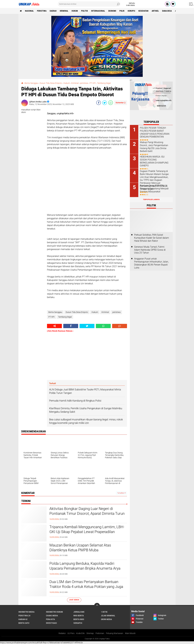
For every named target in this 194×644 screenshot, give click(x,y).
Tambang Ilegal (104, 83)
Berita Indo (79, 619)
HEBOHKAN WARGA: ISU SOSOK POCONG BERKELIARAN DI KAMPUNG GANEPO (154, 161)
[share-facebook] (99, 103)
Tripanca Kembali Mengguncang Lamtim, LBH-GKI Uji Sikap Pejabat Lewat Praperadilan (87, 529)
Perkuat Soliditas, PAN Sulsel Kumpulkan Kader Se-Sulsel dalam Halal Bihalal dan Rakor (151, 238)
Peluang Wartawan (115, 633)
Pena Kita (50, 619)
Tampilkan (121, 493)
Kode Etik (80, 633)
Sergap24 (78, 623)
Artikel (155, 11)
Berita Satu (24, 623)
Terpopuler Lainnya (151, 200)
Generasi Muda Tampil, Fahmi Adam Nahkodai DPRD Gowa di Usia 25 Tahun (150, 250)
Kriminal (75, 83)
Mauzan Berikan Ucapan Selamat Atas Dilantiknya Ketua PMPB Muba (80, 548)
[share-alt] (54, 326)
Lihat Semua (74, 600)
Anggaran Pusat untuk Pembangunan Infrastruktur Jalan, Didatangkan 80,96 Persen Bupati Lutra (151, 263)
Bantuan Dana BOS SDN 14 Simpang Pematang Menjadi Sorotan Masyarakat (154, 189)
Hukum (75, 11)
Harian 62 (23, 619)
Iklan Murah (130, 633)
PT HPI (93, 83)
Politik (84, 11)
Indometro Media (26, 612)
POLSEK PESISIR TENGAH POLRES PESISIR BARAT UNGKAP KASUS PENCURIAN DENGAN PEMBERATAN (155, 132)
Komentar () (121, 103)
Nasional (29, 11)
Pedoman (100, 633)
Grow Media (106, 619)
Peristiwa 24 (24, 616)
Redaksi (62, 633)
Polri (122, 11)
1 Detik (104, 612)
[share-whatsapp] (111, 103)
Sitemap (90, 633)
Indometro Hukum (54, 612)
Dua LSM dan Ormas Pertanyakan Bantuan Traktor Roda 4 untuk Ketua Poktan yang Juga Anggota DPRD (86, 587)
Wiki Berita (79, 616)
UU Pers (71, 633)
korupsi (131, 11)
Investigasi (51, 623)
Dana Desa (167, 11)
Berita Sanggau (31, 83)
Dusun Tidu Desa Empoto (51, 83)
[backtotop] (97, 606)
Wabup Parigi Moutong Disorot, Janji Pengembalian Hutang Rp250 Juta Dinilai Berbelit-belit (154, 147)
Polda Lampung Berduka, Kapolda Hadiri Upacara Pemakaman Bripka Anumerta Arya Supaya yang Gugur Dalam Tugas (85, 568)
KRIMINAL (64, 11)
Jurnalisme (79, 612)
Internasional (98, 11)
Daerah (53, 11)
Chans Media (52, 616)
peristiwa (42, 11)
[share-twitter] (105, 103)
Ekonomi (112, 11)
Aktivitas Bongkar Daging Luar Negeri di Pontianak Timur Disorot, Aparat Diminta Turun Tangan (87, 513)
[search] (89, 4)
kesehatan (143, 11)
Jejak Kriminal (108, 616)
